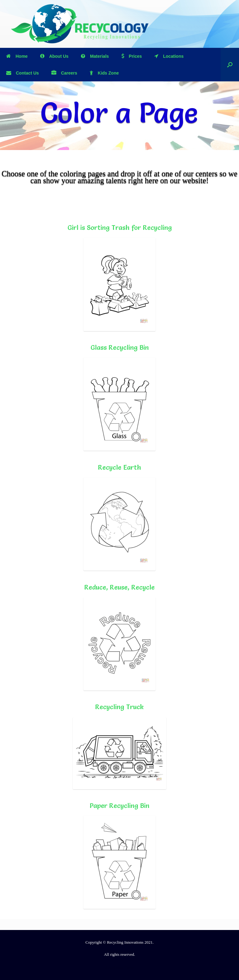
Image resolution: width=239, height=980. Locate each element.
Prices (132, 56)
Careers (64, 73)
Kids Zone (104, 73)
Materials (95, 56)
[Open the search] (230, 65)
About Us (54, 56)
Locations (169, 56)
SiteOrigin (116, 968)
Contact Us (23, 73)
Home (17, 56)
